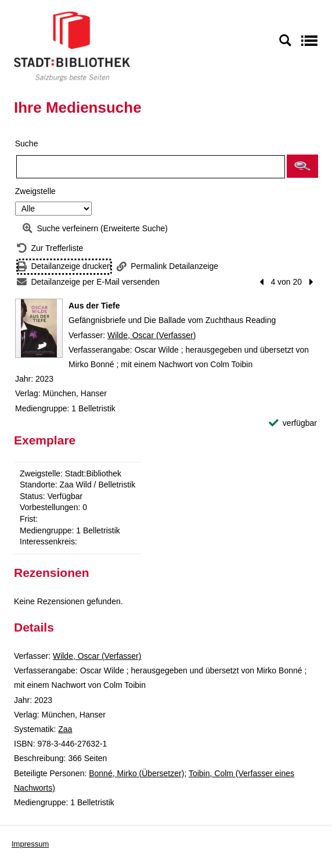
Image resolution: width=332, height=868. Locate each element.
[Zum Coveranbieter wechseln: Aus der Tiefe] (39, 328)
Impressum (30, 844)
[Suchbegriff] (151, 167)
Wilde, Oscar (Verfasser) (151, 335)
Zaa (65, 729)
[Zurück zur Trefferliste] (50, 248)
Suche (27, 144)
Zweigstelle (35, 191)
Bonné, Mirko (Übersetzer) (136, 773)
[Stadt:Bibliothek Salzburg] (72, 46)
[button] (302, 166)
